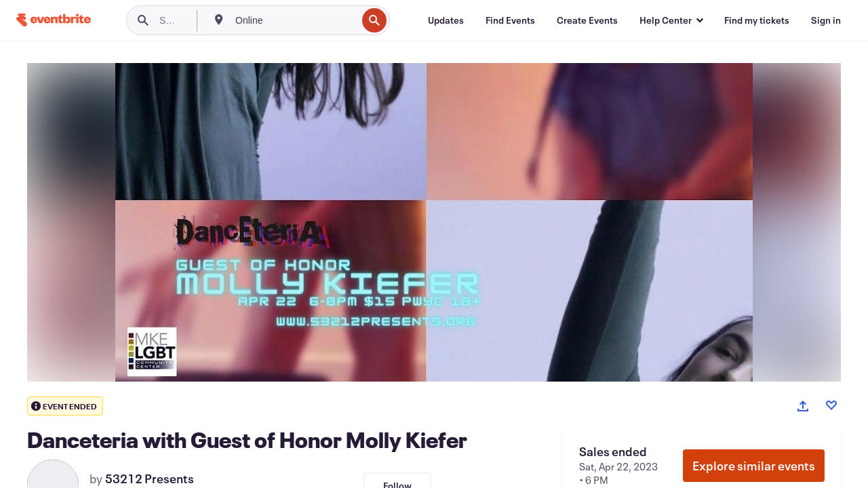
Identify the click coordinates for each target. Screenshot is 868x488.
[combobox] (295, 20)
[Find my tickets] (757, 20)
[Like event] (831, 405)
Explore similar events (754, 466)
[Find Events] (510, 20)
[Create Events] (587, 20)
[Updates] (446, 20)
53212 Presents (150, 479)
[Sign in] (826, 20)
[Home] (54, 20)
